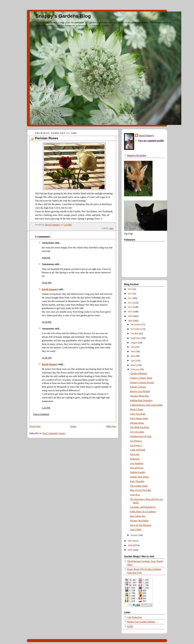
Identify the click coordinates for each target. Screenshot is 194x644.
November (136, 329)
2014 (131, 294)
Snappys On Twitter (137, 155)
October (135, 334)
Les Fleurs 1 (136, 445)
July (133, 347)
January (135, 535)
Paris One (135, 454)
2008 (131, 321)
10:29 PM (47, 322)
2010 (131, 312)
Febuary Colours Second (142, 382)
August (135, 343)
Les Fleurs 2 (136, 441)
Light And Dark (138, 450)
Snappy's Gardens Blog (63, 16)
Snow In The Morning (141, 525)
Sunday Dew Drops (140, 477)
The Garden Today (139, 486)
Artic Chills (136, 529)
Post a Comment (41, 414)
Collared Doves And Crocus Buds (146, 405)
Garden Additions (139, 373)
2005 (131, 550)
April (134, 361)
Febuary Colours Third (141, 378)
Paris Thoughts (137, 481)
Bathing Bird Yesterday (141, 400)
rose (111, 228)
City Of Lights (137, 432)
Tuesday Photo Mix (140, 396)
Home (73, 426)
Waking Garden (138, 472)
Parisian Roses (137, 423)
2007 (131, 541)
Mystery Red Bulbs (139, 521)
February (135, 369)
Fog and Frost (137, 468)
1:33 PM (46, 408)
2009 (131, 316)
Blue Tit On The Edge (141, 490)
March (134, 365)
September (136, 338)
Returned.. (135, 459)
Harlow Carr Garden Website (141, 622)
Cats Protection (134, 617)
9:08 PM (46, 258)
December (136, 324)
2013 (131, 298)
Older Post (111, 426)
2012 (131, 303)
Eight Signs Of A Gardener (143, 512)
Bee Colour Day (138, 516)
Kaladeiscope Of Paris (141, 436)
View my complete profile (151, 141)
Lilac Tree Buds (138, 414)
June (133, 351)
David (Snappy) (50, 289)
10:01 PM (47, 283)
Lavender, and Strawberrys (143, 507)
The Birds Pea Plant (140, 427)
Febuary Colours (138, 387)
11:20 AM (47, 358)
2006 (131, 545)
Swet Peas (135, 495)
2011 (131, 307)
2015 (131, 289)
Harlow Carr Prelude (140, 391)
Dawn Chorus (137, 409)
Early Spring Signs (139, 418)
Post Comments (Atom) (54, 433)
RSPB (130, 626)
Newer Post (35, 426)
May (133, 356)
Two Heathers (137, 463)
